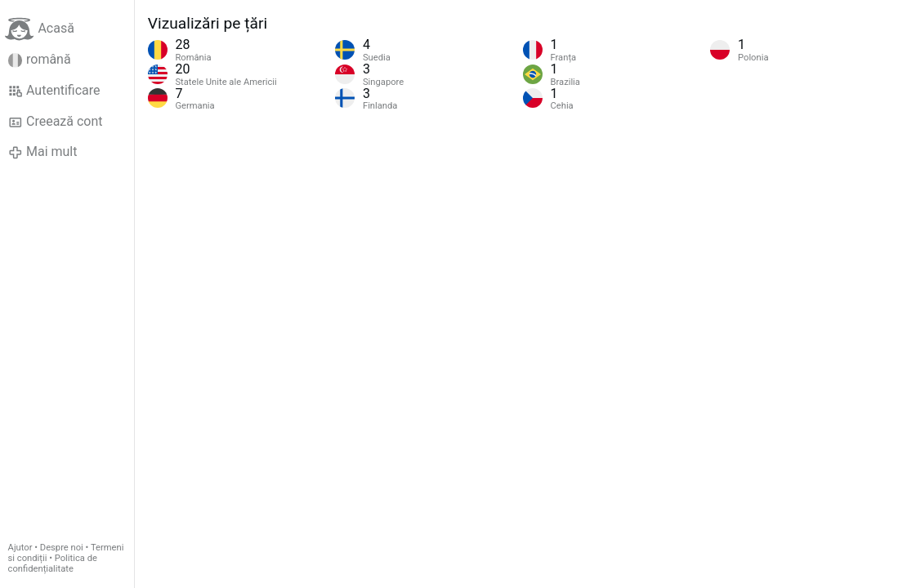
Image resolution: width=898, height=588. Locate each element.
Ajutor (20, 548)
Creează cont (56, 122)
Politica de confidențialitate (53, 563)
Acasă (39, 29)
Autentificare (54, 91)
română (40, 60)
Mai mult (43, 152)
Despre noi (62, 548)
